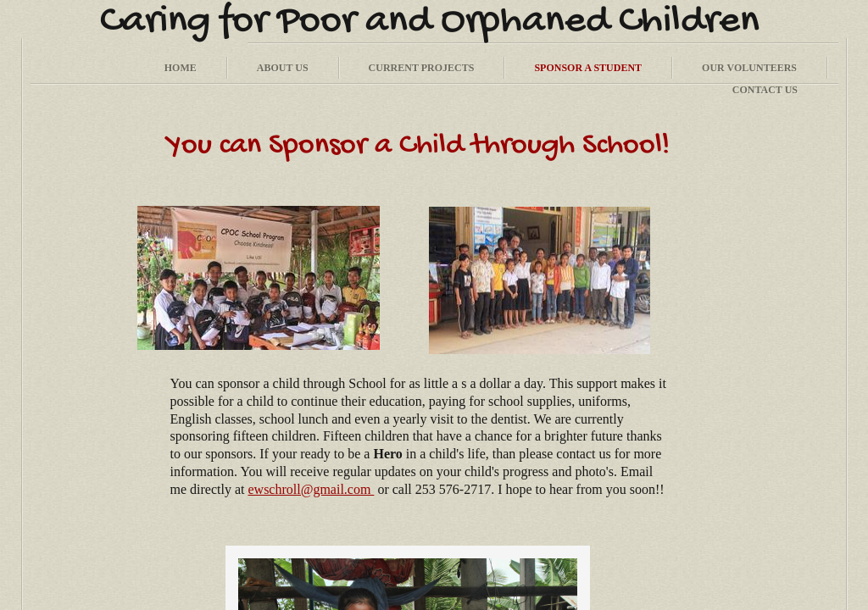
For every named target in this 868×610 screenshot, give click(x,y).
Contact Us (765, 90)
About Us (283, 68)
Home (181, 68)
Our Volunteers (749, 68)
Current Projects (422, 68)
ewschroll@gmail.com (311, 489)
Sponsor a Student (588, 68)
